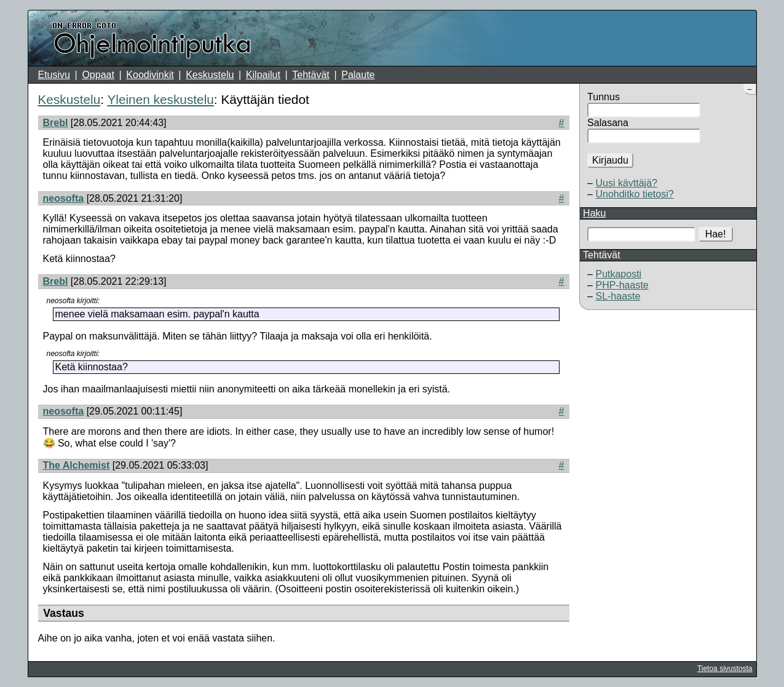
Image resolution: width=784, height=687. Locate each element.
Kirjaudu (610, 160)
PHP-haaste (622, 285)
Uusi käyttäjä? (626, 183)
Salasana (608, 123)
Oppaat (98, 75)
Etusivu (54, 75)
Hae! (716, 234)
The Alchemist (77, 465)
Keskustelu (210, 75)
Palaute (358, 75)
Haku (594, 213)
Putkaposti (618, 274)
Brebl (56, 123)
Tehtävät (311, 75)
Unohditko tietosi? (634, 194)
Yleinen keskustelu (160, 99)
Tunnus (604, 97)
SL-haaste (618, 296)
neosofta (64, 198)
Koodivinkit (150, 75)
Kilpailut (263, 75)
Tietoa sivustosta (725, 669)
